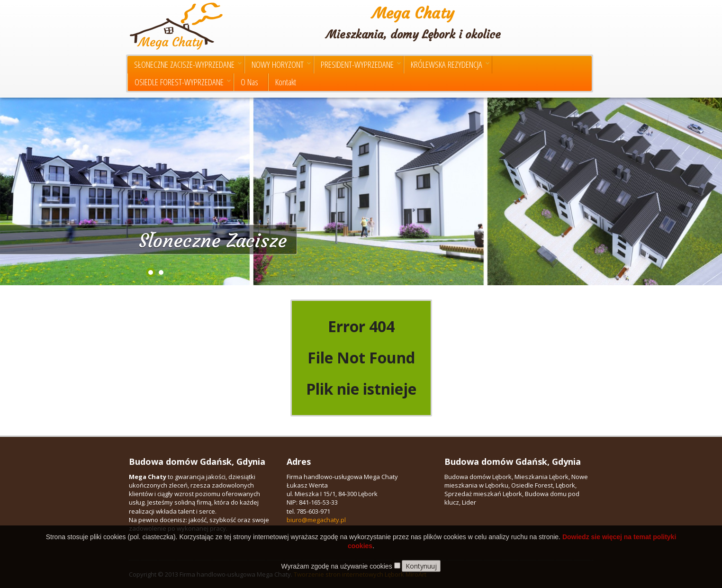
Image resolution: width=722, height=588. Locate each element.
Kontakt (286, 82)
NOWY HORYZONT (281, 64)
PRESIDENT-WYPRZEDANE (361, 64)
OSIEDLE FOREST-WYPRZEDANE (183, 82)
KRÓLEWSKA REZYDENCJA (450, 64)
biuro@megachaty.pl (316, 520)
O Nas (249, 82)
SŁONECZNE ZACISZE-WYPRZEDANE (188, 64)
